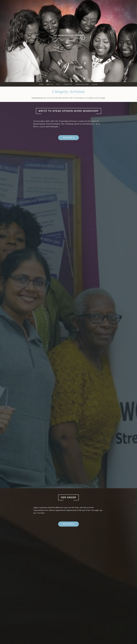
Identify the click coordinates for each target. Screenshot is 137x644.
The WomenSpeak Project (69, 35)
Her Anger (68, 497)
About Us (50, 84)
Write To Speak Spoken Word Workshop (68, 111)
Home (41, 84)
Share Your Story (82, 84)
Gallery (95, 84)
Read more (69, 138)
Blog (58, 84)
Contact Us (68, 84)
